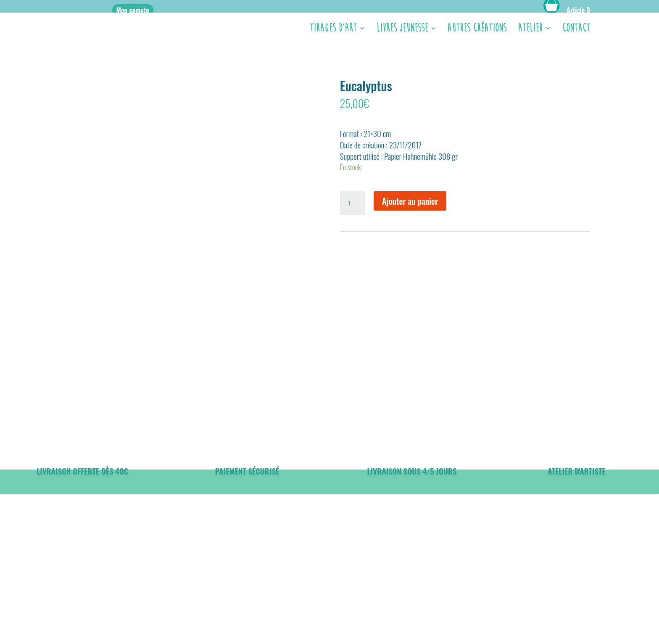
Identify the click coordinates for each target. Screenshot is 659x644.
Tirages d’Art (333, 30)
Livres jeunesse (402, 30)
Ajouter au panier (410, 201)
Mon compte (133, 10)
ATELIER (530, 30)
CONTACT (576, 30)
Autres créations (477, 30)
